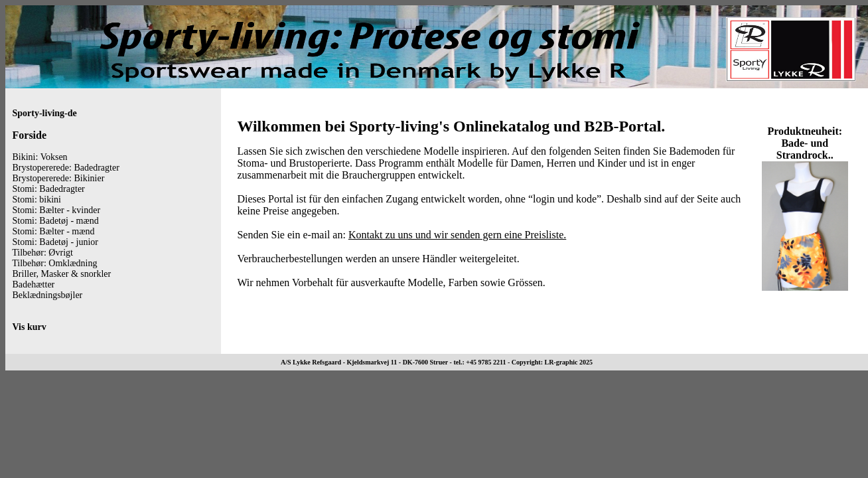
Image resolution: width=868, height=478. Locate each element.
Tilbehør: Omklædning (54, 263)
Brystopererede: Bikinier (59, 178)
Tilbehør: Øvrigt (42, 253)
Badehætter (34, 284)
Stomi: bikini (37, 199)
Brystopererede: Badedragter (66, 168)
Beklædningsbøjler (48, 295)
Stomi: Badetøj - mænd (56, 221)
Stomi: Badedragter (49, 189)
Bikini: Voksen (40, 157)
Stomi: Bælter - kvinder (57, 210)
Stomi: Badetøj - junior (56, 242)
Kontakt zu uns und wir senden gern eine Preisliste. (457, 235)
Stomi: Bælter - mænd (54, 231)
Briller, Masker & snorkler (62, 274)
